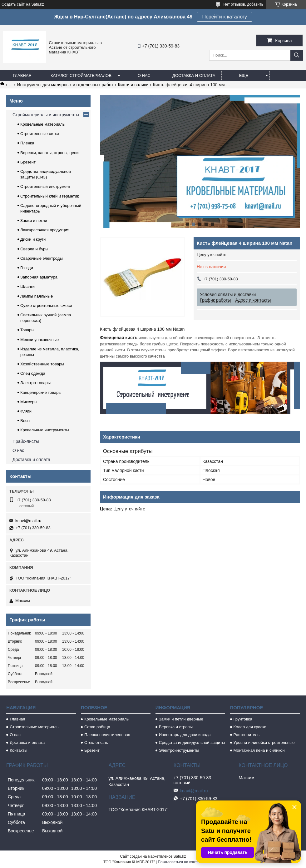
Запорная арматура (39, 277)
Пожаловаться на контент (180, 862)
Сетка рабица (97, 727)
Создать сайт (13, 4)
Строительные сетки (40, 134)
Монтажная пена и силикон (259, 750)
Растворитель (247, 735)
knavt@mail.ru (28, 521)
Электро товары (35, 383)
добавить (255, 4)
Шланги (27, 286)
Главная (22, 75)
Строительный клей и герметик (49, 196)
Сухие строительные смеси (46, 306)
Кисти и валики (133, 85)
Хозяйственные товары (42, 364)
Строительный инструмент (45, 186)
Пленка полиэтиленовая (107, 735)
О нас (144, 75)
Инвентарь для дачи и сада (185, 735)
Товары (27, 330)
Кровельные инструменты (45, 430)
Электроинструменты (179, 750)
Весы (25, 421)
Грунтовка (243, 719)
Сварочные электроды (42, 258)
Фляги (26, 411)
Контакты (18, 750)
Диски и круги (33, 239)
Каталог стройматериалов (81, 75)
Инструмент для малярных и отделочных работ (65, 85)
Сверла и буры (34, 249)
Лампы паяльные (37, 296)
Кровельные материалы (43, 124)
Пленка (27, 143)
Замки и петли (34, 221)
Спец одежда (33, 373)
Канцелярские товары (41, 392)
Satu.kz (180, 856)
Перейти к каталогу (224, 17)
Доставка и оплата (194, 75)
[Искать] (297, 55)
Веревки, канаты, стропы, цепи (49, 153)
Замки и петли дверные (181, 719)
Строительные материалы (35, 727)
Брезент (28, 162)
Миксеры (29, 402)
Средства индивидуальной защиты (192, 743)
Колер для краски (250, 727)
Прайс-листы (26, 441)
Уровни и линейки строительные (264, 743)
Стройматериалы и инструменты (46, 115)
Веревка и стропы (176, 727)
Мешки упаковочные (39, 340)
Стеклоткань (96, 743)
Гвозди (27, 268)
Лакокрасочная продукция (45, 230)
